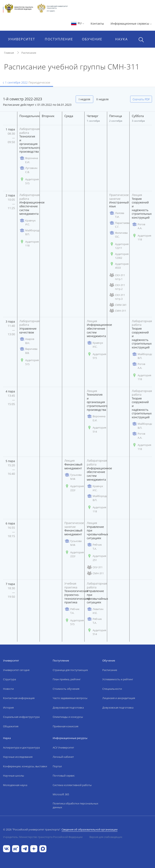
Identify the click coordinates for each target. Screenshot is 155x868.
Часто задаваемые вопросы (70, 698)
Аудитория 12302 (119, 256)
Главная (9, 53)
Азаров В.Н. (27, 341)
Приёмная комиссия (65, 726)
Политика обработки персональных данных (75, 805)
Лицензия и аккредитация (119, 698)
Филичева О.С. (118, 235)
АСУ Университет (63, 747)
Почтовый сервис (64, 776)
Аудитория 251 (96, 558)
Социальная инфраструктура (21, 717)
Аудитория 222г (74, 488)
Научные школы (14, 776)
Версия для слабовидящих (106, 837)
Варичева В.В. (28, 351)
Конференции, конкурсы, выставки (25, 766)
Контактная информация (19, 698)
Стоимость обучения (66, 689)
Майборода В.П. (30, 232)
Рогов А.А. (138, 226)
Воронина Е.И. (29, 160)
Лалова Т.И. (117, 215)
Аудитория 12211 (119, 246)
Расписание (29, 53)
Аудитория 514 (96, 430)
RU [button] (77, 23)
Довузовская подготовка (68, 708)
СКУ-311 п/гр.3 (117, 297)
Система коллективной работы (72, 785)
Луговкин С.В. (28, 170)
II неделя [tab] (102, 99)
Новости (8, 689)
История (8, 708)
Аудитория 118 (29, 244)
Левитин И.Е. (95, 611)
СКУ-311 (95, 567)
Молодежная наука (15, 785)
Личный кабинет (63, 757)
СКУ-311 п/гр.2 (117, 287)
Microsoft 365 (61, 794)
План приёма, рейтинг (67, 679)
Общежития (11, 726)
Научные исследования (18, 757)
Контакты (97, 24)
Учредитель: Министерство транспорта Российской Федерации (43, 837)
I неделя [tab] (84, 99)
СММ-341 (118, 305)
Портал (57, 766)
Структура (9, 679)
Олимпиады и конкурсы (68, 717)
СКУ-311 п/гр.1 (117, 277)
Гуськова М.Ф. (73, 477)
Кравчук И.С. (28, 222)
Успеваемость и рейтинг (118, 679)
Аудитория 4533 (119, 266)
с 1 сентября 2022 (27, 82)
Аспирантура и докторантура (21, 747)
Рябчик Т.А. (94, 547)
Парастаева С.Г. (119, 225)
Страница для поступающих (70, 670)
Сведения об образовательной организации (90, 829)
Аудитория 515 (29, 181)
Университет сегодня (16, 670)
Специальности (112, 689)
